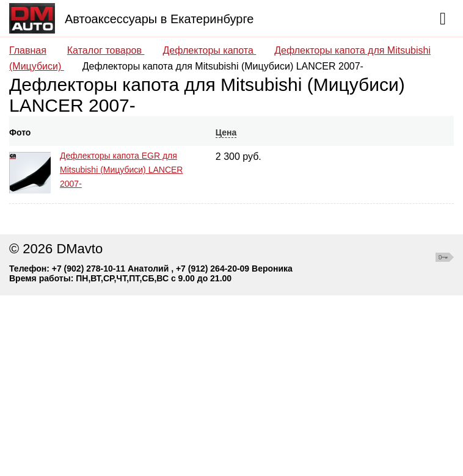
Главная (28, 50)
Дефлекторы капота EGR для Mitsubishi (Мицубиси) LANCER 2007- (121, 170)
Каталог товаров (106, 50)
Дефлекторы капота (209, 50)
